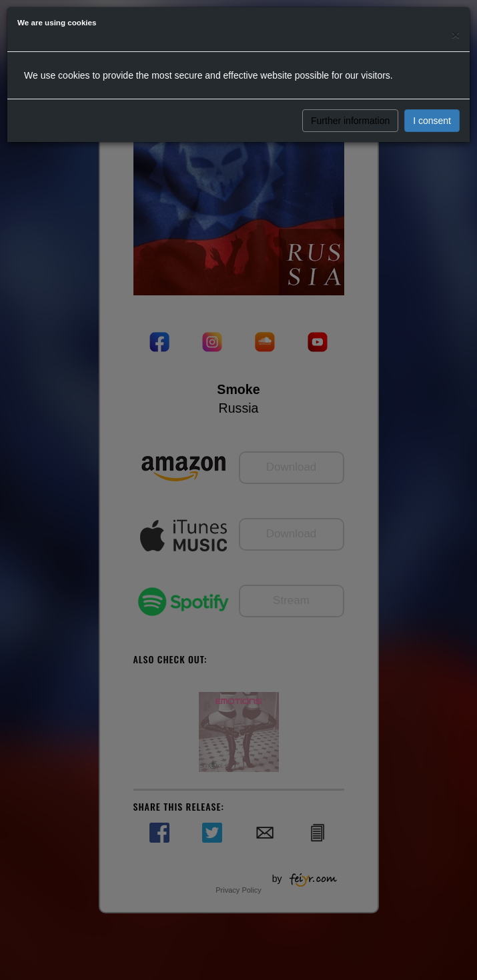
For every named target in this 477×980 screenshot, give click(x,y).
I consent (432, 121)
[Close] (456, 34)
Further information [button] (350, 121)
